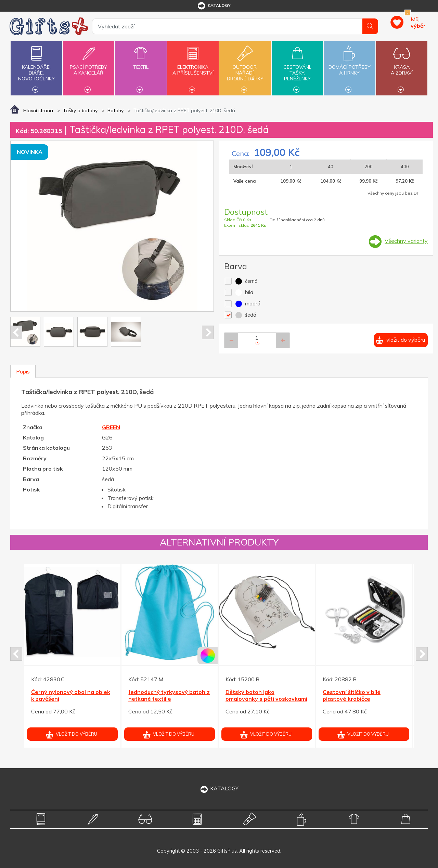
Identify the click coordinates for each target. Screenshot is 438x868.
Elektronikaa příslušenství (193, 66)
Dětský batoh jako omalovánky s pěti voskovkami (266, 695)
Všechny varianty (406, 241)
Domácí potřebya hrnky (349, 66)
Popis (23, 371)
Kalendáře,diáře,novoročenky (36, 67)
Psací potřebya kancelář (89, 66)
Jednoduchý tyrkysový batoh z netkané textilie (169, 695)
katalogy (214, 6)
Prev (16, 332)
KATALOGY (219, 788)
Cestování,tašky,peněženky (297, 67)
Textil (141, 63)
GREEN (111, 427)
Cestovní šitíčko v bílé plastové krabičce (352, 695)
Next (208, 332)
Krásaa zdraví (402, 66)
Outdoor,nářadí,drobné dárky (245, 67)
